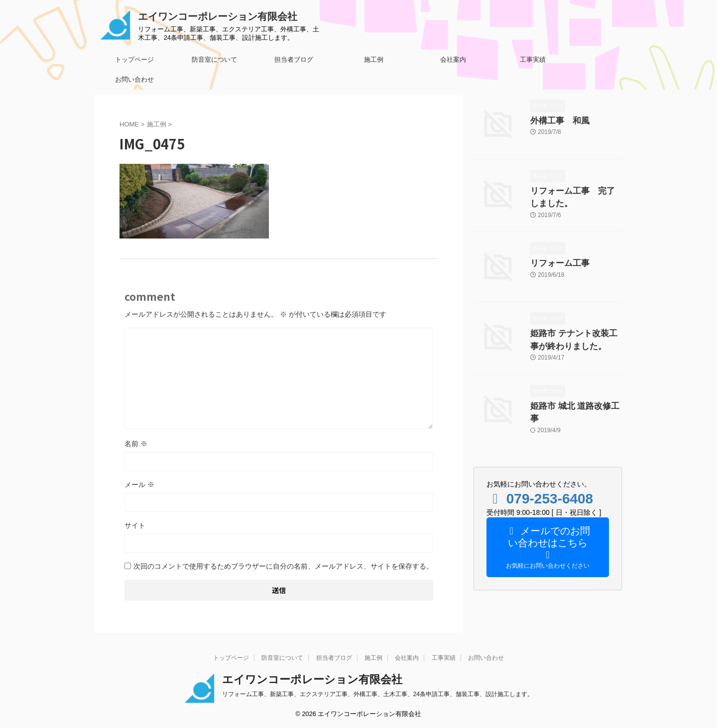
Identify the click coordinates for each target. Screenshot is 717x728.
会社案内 (453, 60)
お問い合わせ (134, 79)
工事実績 (533, 60)
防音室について (214, 60)
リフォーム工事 (555, 260)
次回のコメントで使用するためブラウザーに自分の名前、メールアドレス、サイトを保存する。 (283, 566)
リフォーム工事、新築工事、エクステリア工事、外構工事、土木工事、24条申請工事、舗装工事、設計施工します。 (378, 694)
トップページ (134, 60)
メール (139, 485)
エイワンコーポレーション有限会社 (218, 16)
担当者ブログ (294, 60)
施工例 (374, 60)
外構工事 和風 (555, 120)
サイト (135, 525)
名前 (136, 444)
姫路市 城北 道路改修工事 (571, 401)
